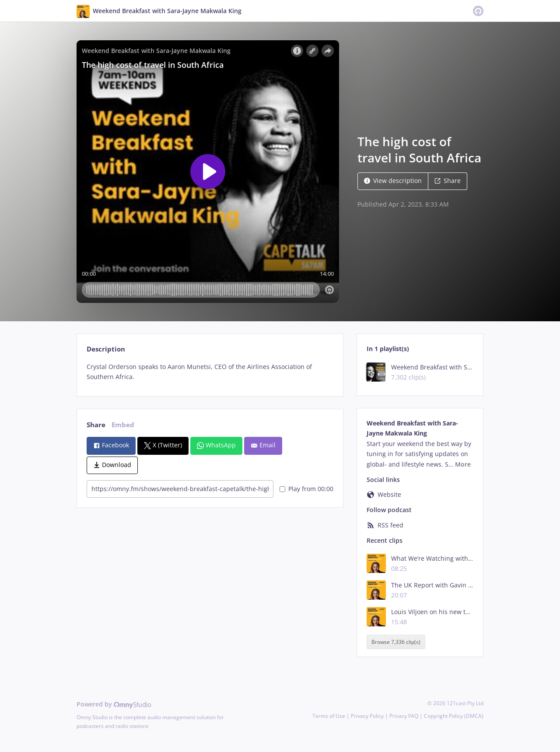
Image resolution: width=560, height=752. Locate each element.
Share (448, 181)
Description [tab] (106, 349)
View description (393, 181)
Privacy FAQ (404, 716)
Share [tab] (96, 425)
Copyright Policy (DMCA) (454, 716)
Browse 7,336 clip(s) (396, 642)
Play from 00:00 (306, 489)
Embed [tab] (123, 425)
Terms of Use (329, 716)
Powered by (114, 704)
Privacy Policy (367, 716)
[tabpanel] (210, 372)
